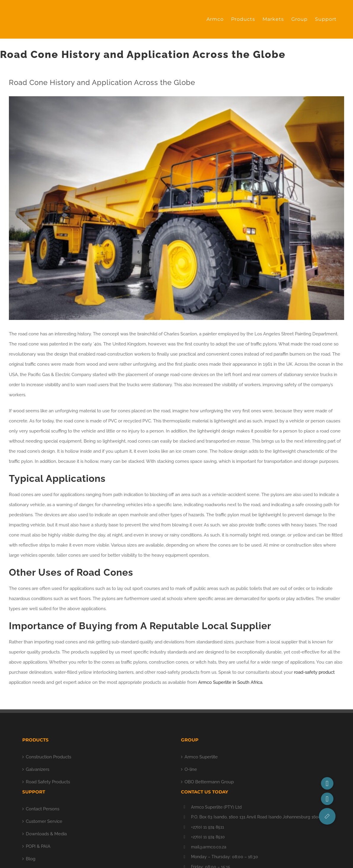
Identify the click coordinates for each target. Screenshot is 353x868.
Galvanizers (38, 769)
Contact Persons (43, 809)
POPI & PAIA (38, 846)
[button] (327, 816)
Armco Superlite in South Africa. (231, 682)
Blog (31, 859)
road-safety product (314, 672)
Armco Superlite (201, 757)
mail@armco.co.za (209, 847)
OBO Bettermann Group (209, 782)
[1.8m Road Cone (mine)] (176, 208)
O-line (191, 769)
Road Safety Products (48, 782)
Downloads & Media (46, 834)
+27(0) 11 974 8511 (207, 827)
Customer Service (44, 821)
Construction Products (49, 757)
